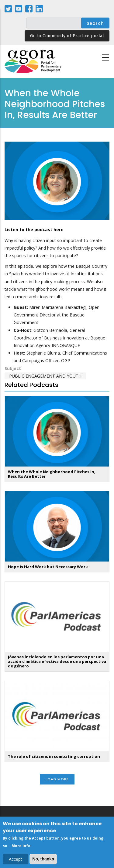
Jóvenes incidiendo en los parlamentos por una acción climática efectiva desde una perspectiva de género (57, 661)
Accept (16, 860)
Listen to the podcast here (34, 229)
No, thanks (43, 860)
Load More (57, 779)
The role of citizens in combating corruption (54, 756)
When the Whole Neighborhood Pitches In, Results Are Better (52, 474)
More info (21, 847)
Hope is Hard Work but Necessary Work (48, 567)
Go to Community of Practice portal (67, 36)
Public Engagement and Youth (45, 376)
